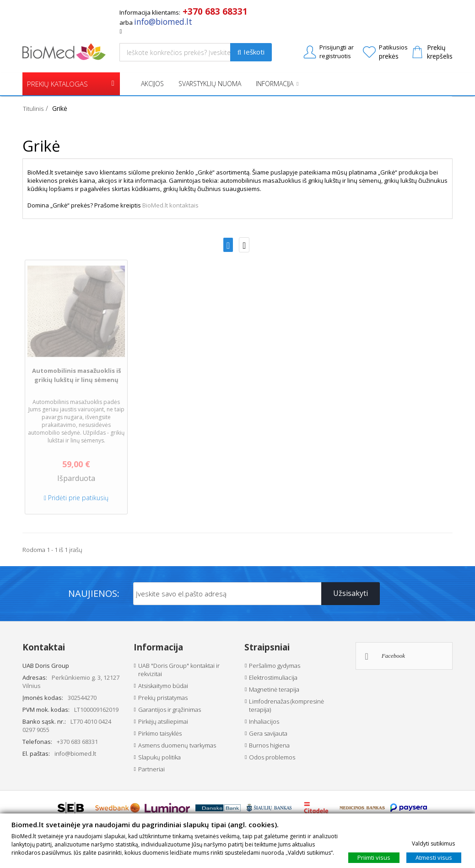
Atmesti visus (434, 857)
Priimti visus (374, 857)
